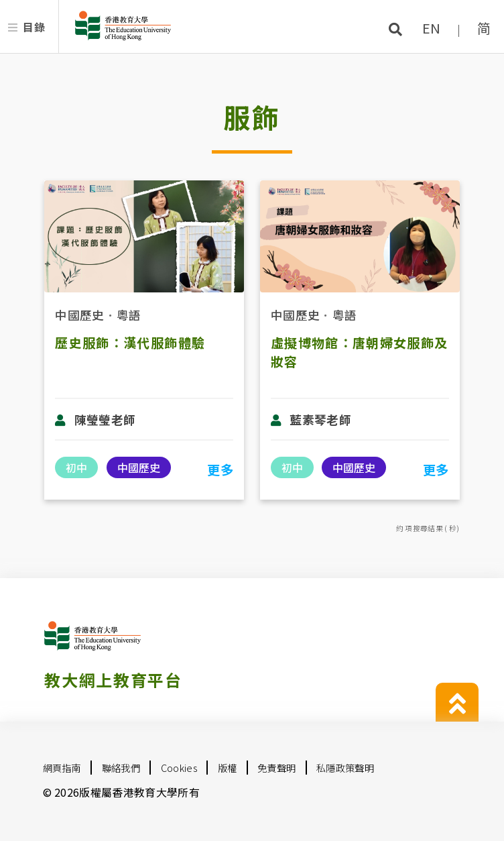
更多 (220, 469)
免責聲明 (276, 768)
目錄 (34, 27)
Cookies (179, 768)
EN (432, 28)
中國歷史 (79, 315)
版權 (228, 768)
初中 (76, 467)
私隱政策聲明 (345, 768)
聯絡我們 (121, 768)
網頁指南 (62, 768)
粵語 (129, 315)
